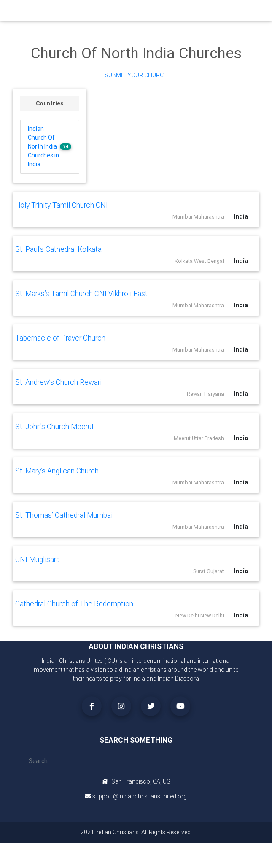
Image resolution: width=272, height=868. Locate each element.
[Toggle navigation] (240, 12)
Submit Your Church (136, 75)
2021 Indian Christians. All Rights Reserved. (136, 832)
